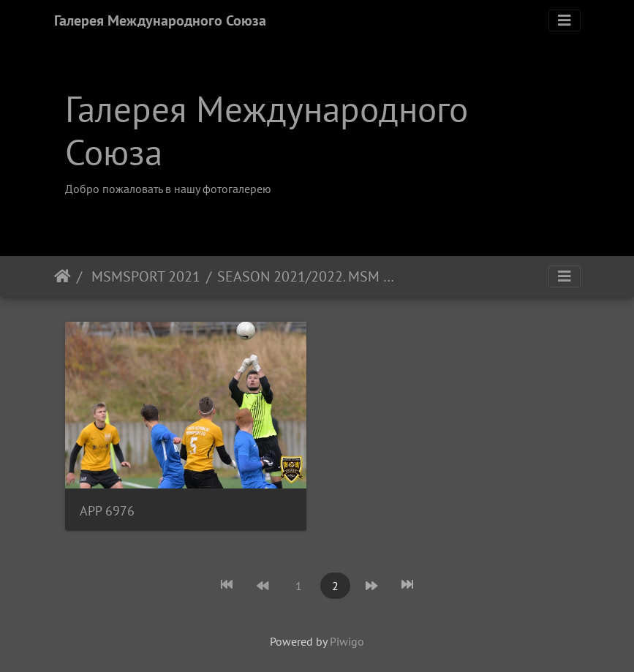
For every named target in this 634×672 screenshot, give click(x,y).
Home (63, 276)
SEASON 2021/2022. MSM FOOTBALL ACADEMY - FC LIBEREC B (307, 276)
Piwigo (347, 641)
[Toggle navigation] (565, 20)
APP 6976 (107, 511)
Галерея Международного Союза (160, 20)
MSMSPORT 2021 (144, 276)
